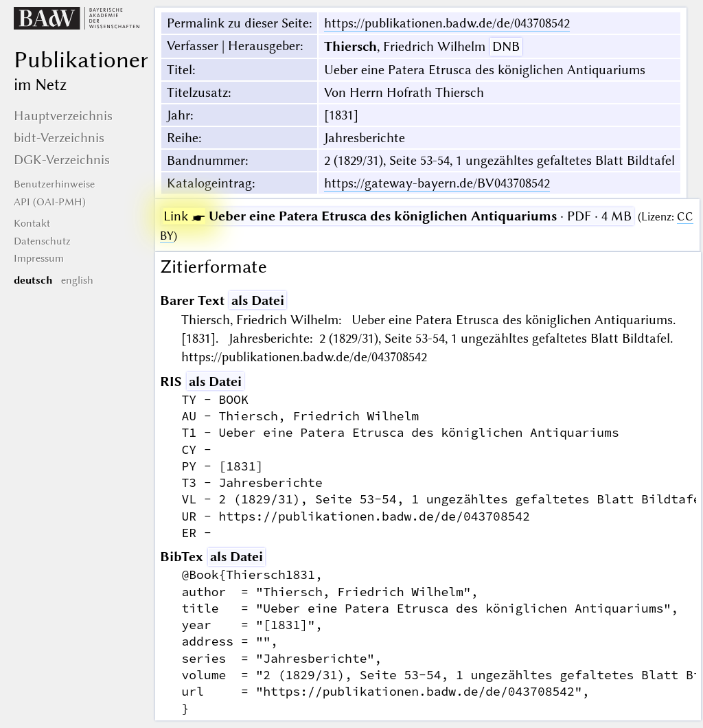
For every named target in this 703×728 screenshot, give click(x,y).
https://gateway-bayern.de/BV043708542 (437, 183)
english (77, 280)
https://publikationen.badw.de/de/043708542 (447, 23)
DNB (506, 46)
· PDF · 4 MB (397, 216)
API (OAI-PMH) (50, 202)
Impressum (39, 258)
